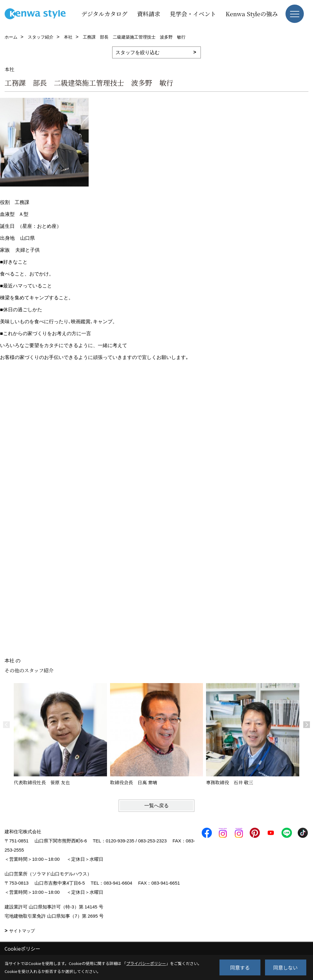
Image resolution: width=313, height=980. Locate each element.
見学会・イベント (193, 14)
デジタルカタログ (104, 14)
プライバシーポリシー (146, 963)
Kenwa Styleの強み (252, 14)
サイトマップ (22, 931)
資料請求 (149, 14)
